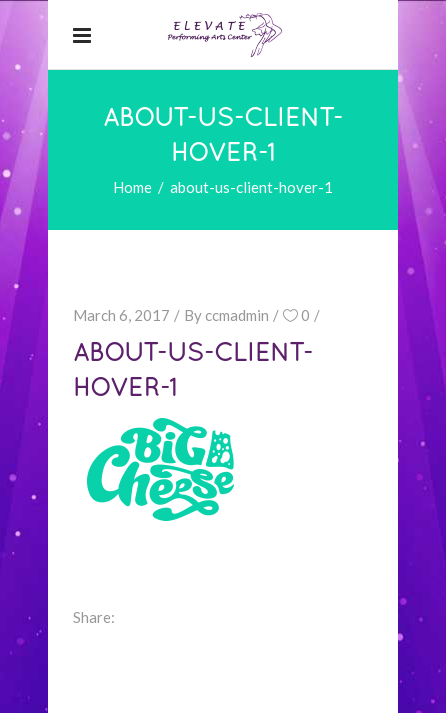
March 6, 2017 (121, 315)
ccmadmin (237, 315)
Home (132, 187)
